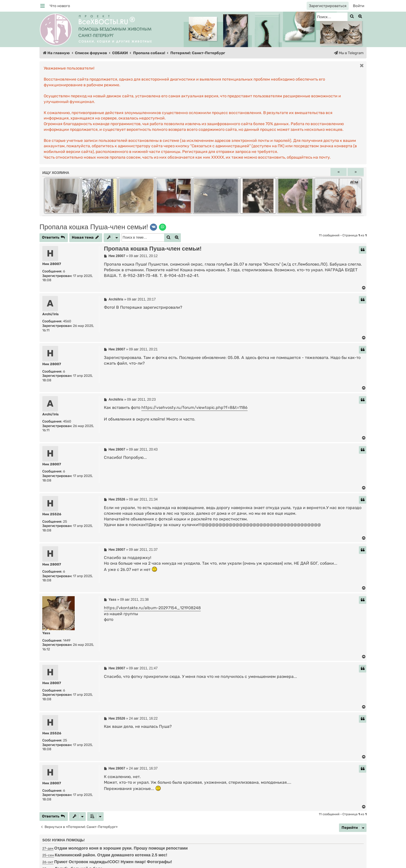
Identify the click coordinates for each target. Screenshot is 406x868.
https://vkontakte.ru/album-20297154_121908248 (152, 608)
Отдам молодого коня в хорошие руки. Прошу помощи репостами (121, 848)
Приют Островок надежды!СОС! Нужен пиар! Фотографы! (113, 862)
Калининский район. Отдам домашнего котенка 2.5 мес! (111, 855)
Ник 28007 (52, 264)
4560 (67, 321)
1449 (67, 640)
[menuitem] (60, 6)
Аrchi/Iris (51, 314)
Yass (46, 633)
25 (65, 522)
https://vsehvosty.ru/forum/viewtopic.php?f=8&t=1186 (194, 408)
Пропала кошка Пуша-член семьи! (94, 227)
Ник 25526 (52, 514)
